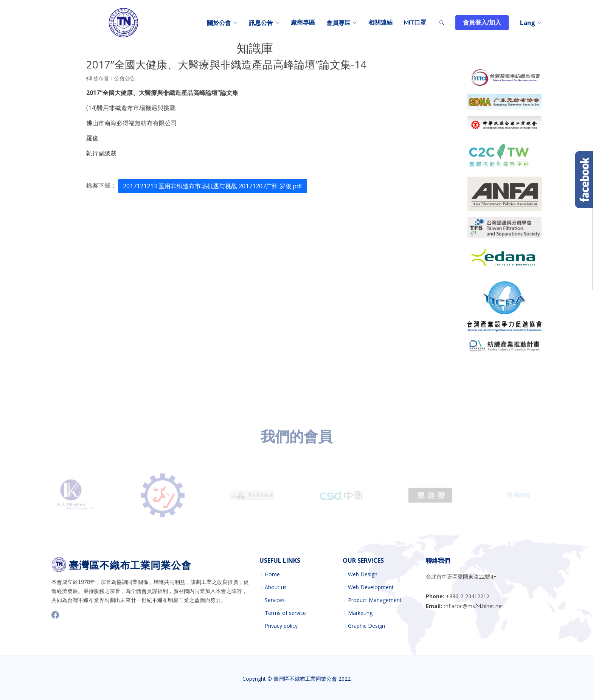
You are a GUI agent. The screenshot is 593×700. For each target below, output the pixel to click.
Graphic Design (366, 626)
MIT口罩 (415, 23)
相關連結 (380, 23)
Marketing (360, 613)
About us (276, 587)
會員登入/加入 (482, 23)
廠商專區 (303, 23)
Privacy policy (281, 626)
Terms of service (285, 613)
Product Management (375, 600)
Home (272, 574)
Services (275, 600)
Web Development (371, 587)
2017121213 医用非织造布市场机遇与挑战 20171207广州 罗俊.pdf (213, 186)
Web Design (363, 574)
